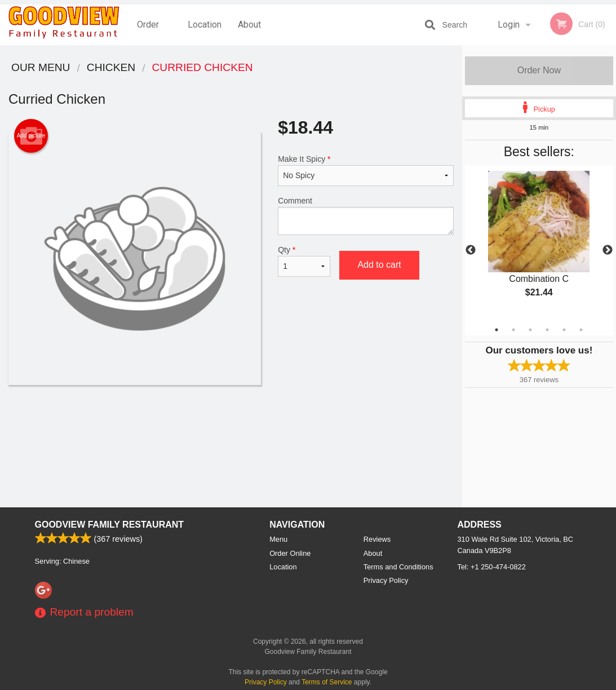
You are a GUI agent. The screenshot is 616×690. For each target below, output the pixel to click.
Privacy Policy (386, 580)
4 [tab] (547, 330)
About (249, 25)
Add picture (31, 136)
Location (205, 25)
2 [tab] (513, 330)
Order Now (539, 70)
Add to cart (379, 265)
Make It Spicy (366, 170)
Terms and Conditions (398, 567)
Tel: (492, 567)
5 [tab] (564, 330)
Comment (366, 216)
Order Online (149, 32)
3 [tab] (530, 330)
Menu (278, 539)
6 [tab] (581, 330)
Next (608, 250)
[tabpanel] (539, 244)
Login (509, 25)
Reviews (377, 539)
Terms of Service (327, 682)
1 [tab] (497, 330)
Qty (304, 261)
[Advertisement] (231, 422)
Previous (471, 250)
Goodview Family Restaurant (110, 525)
